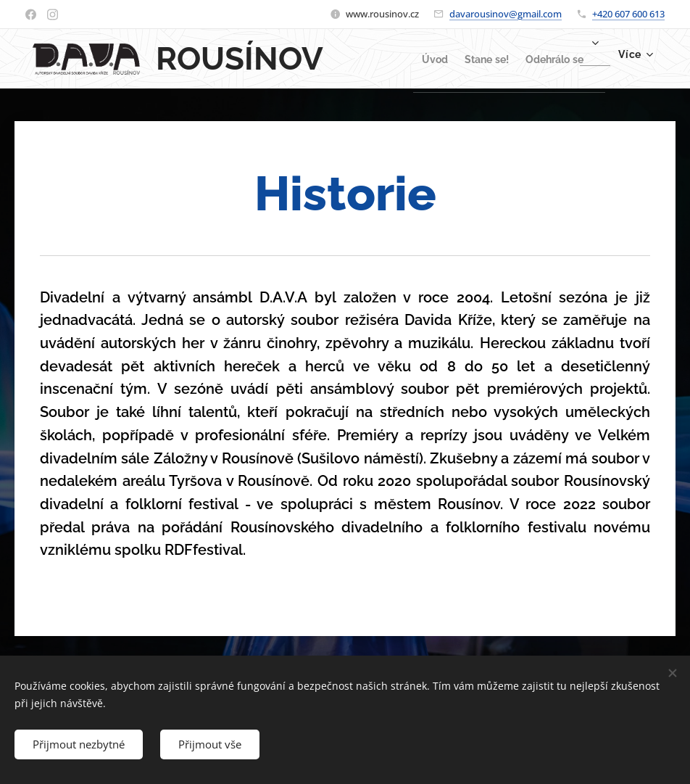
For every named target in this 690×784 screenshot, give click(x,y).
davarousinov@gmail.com (506, 14)
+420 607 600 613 (628, 14)
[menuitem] (405, 59)
